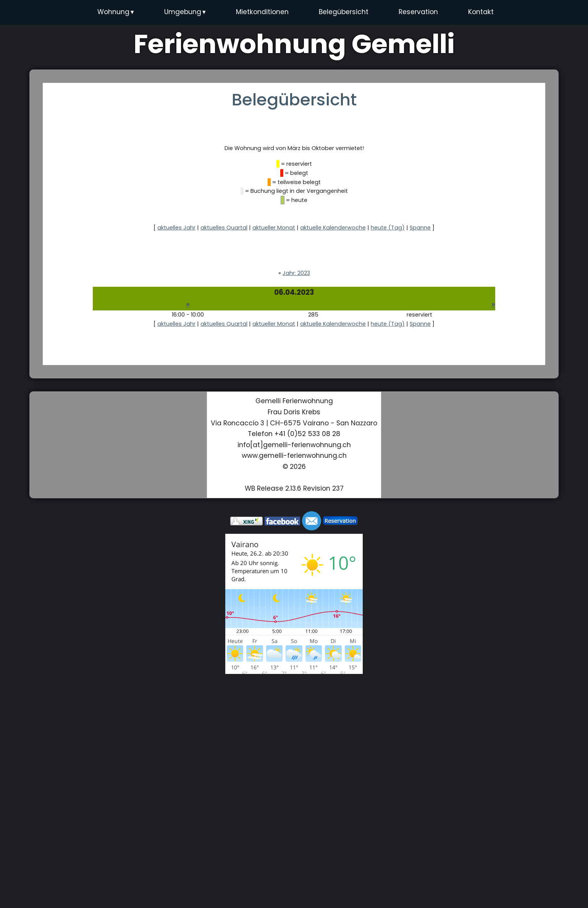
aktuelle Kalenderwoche (333, 228)
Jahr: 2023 (296, 273)
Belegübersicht (344, 12)
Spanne (420, 228)
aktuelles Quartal (224, 228)
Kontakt (481, 12)
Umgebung (185, 12)
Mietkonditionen (262, 12)
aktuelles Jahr (176, 228)
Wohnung (116, 12)
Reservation (418, 12)
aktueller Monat (274, 228)
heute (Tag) (388, 228)
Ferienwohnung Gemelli (294, 44)
